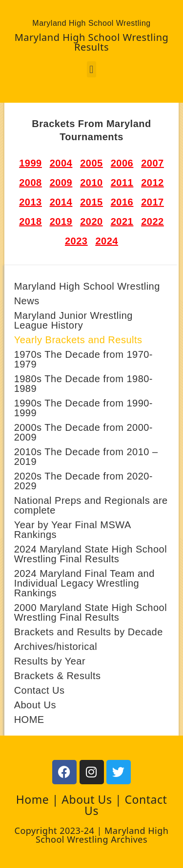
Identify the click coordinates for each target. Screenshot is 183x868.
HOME (29, 720)
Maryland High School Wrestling (87, 286)
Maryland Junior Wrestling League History (73, 320)
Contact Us (40, 690)
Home (32, 799)
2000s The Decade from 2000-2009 (83, 432)
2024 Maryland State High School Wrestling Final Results (91, 554)
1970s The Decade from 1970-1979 (83, 359)
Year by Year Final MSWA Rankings (72, 530)
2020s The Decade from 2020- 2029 (83, 481)
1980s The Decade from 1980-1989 (83, 384)
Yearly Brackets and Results (78, 340)
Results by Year (50, 661)
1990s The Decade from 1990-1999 (83, 408)
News (27, 301)
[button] (92, 69)
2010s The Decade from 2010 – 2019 (86, 457)
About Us (35, 705)
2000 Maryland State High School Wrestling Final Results (91, 612)
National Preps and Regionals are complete (91, 505)
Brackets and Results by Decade (89, 632)
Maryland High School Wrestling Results (92, 42)
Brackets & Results (58, 676)
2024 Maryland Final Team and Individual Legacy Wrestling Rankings (84, 583)
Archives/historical (56, 646)
